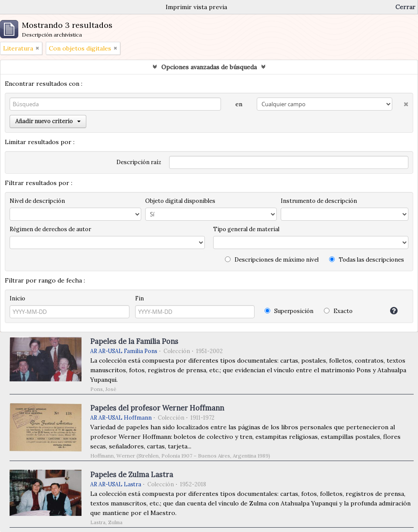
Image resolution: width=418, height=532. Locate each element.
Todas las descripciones (367, 260)
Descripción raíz (139, 162)
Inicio (17, 298)
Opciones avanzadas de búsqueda (209, 67)
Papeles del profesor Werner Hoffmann (157, 408)
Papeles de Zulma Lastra (132, 475)
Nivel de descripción (37, 201)
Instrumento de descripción (319, 201)
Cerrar (405, 7)
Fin (139, 298)
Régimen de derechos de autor (50, 229)
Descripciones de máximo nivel (272, 260)
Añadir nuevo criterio (48, 121)
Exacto (338, 311)
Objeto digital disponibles (180, 201)
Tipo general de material (246, 229)
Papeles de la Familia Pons (134, 341)
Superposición (289, 311)
